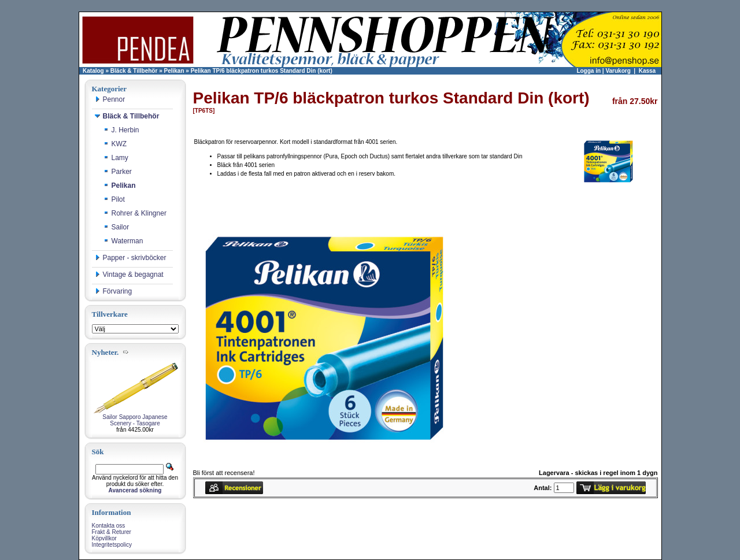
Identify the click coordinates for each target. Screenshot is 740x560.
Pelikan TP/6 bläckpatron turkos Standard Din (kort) (262, 71)
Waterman (123, 241)
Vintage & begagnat (129, 275)
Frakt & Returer (112, 532)
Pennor (110, 99)
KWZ (115, 144)
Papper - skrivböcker (131, 258)
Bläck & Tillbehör (134, 71)
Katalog (93, 71)
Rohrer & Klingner (135, 213)
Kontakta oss (109, 526)
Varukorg (618, 71)
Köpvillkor (104, 538)
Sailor (116, 227)
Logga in (589, 71)
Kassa (647, 71)
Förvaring (114, 291)
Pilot (114, 199)
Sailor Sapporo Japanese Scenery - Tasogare (135, 420)
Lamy (116, 158)
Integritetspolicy (112, 545)
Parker (118, 172)
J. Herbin (121, 130)
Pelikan (174, 71)
